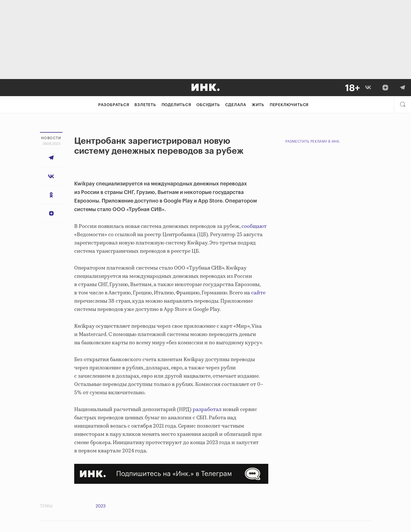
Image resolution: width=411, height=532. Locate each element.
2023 (101, 506)
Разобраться (114, 105)
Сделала (236, 105)
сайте (258, 293)
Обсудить (208, 105)
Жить (258, 105)
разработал (207, 410)
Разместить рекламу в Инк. (313, 141)
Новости (51, 138)
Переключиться (289, 105)
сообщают (254, 226)
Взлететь (145, 105)
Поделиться (176, 105)
